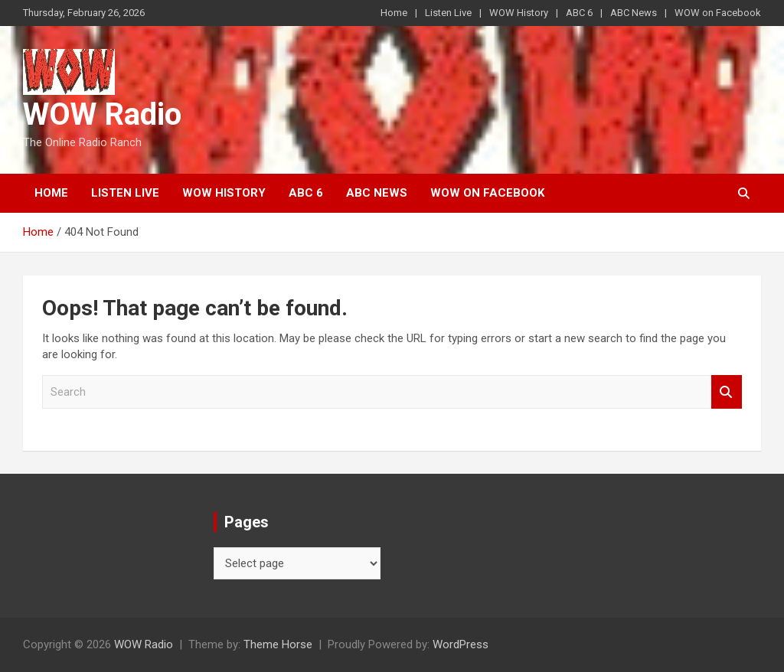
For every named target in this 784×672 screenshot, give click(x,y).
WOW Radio (102, 114)
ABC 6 (579, 13)
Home (394, 13)
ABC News (634, 13)
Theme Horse (278, 644)
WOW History (519, 13)
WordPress (461, 644)
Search (727, 392)
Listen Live (448, 13)
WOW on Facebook (718, 13)
